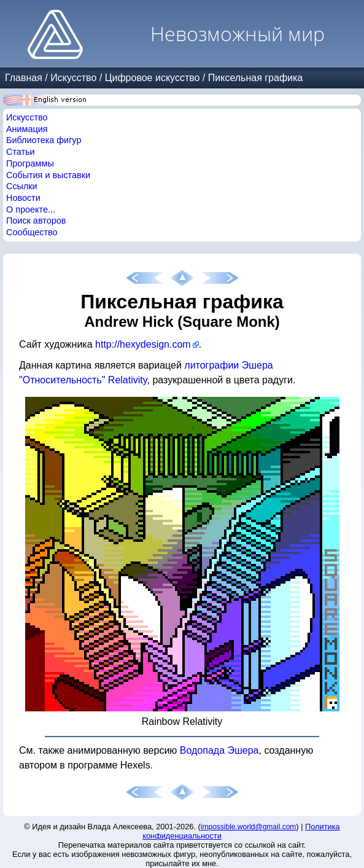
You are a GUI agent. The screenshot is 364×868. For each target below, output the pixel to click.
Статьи (21, 152)
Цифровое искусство (153, 78)
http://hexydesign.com (143, 344)
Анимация (27, 129)
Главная (24, 78)
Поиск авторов (36, 221)
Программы (30, 163)
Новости (23, 198)
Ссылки (22, 186)
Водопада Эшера (219, 750)
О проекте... (31, 209)
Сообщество (32, 232)
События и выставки (48, 175)
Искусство (73, 78)
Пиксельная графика (255, 78)
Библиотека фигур (44, 140)
